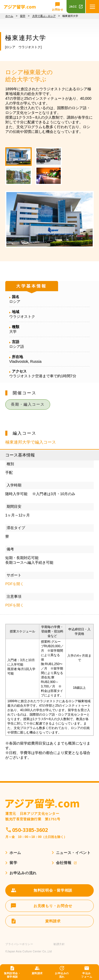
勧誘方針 (59, 944)
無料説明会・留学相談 (12, 975)
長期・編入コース (28, 404)
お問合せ (58, 10)
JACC (73, 7)
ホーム (9, 16)
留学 (23, 16)
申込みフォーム (87, 975)
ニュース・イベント (73, 853)
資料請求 (37, 973)
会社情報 (64, 863)
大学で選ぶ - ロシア (44, 16)
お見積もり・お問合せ (53, 906)
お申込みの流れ (62, 975)
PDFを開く (15, 584)
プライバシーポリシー (19, 944)
